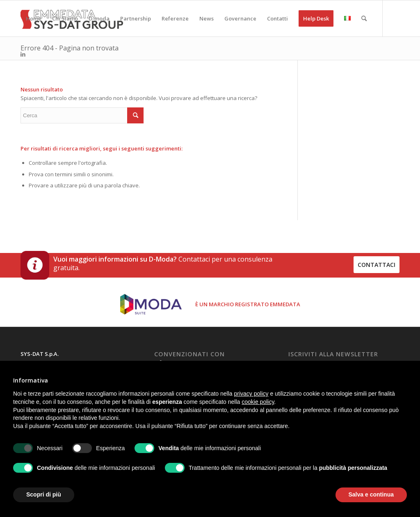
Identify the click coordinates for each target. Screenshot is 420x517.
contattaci (377, 265)
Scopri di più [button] (44, 494)
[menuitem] (34, 18)
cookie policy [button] (258, 402)
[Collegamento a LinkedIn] (23, 54)
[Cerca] (364, 18)
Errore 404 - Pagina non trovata (70, 48)
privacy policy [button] (251, 394)
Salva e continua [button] (371, 494)
